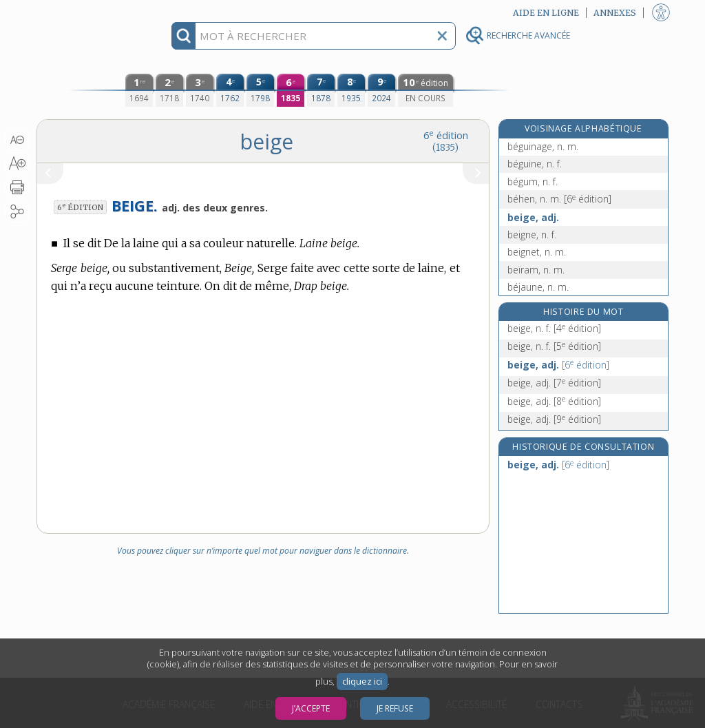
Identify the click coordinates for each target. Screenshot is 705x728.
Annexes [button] (615, 13)
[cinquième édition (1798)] (260, 90)
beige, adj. (533, 217)
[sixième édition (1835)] (291, 90)
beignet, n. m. (537, 252)
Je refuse (395, 708)
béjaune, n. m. (538, 287)
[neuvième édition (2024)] (381, 90)
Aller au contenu (90, 12)
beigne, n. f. (532, 235)
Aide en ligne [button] (546, 13)
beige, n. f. (554, 328)
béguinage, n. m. (543, 146)
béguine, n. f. (535, 164)
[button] (17, 140)
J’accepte (311, 708)
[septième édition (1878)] (321, 90)
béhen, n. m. (559, 199)
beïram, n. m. (536, 270)
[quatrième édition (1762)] (230, 90)
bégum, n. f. (533, 181)
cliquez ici (362, 682)
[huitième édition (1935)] (351, 90)
